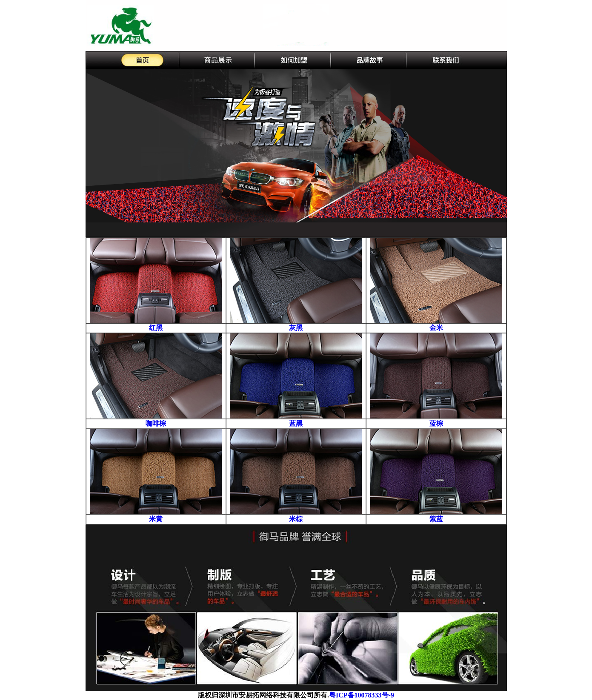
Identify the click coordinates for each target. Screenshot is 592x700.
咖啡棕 (156, 423)
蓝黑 (296, 423)
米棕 (296, 519)
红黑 (156, 328)
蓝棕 (436, 423)
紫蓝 (436, 519)
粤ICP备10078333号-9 (362, 695)
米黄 (156, 519)
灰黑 (296, 328)
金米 (436, 328)
